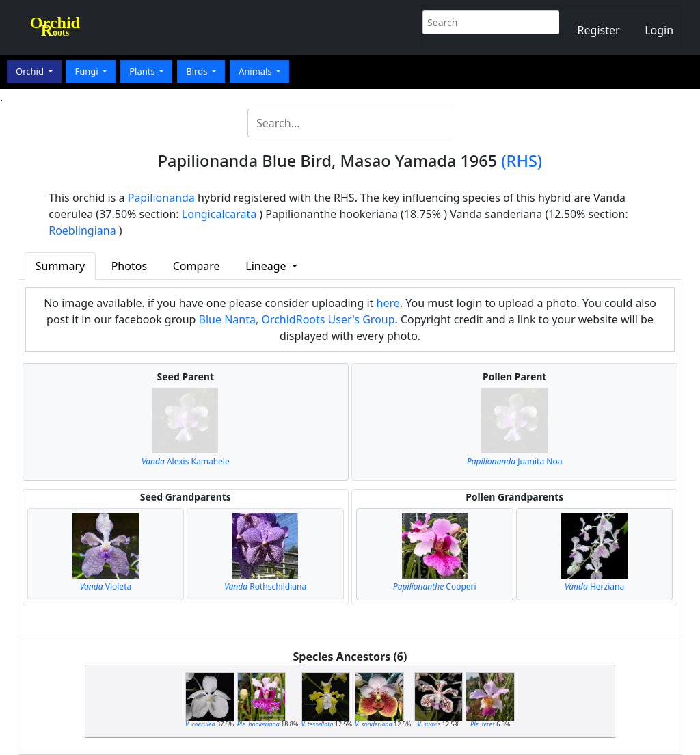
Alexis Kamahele (186, 461)
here (388, 303)
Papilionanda (161, 198)
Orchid (31, 71)
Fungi (87, 71)
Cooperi (435, 586)
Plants (143, 71)
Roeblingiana (82, 230)
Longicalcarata (219, 214)
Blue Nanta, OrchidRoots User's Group (297, 319)
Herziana (594, 586)
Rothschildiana (265, 586)
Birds (198, 71)
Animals (256, 71)
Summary (60, 266)
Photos (129, 266)
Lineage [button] (267, 266)
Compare (197, 266)
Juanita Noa (514, 461)
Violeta (106, 586)
